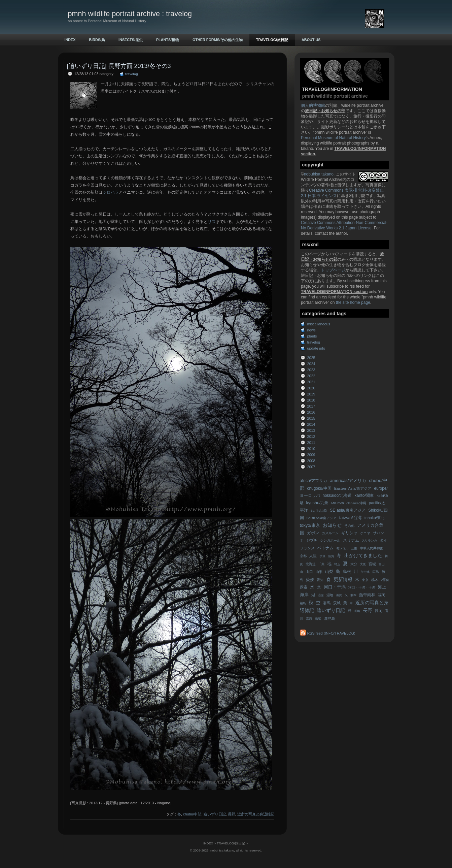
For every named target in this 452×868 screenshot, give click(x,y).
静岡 (379, 611)
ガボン (313, 533)
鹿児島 (330, 618)
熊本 (353, 595)
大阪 (363, 564)
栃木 (375, 580)
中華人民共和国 (372, 548)
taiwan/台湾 (351, 518)
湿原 (321, 595)
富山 (382, 564)
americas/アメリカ (348, 480)
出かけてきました (363, 556)
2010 (311, 449)
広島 (376, 572)
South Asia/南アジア (322, 518)
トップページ (333, 270)
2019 (311, 394)
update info (316, 348)
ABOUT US (311, 40)
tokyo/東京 (310, 525)
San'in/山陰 (319, 510)
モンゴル (342, 548)
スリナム (351, 540)
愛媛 (310, 580)
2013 (311, 430)
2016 (311, 412)
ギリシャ (349, 533)
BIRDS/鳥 (97, 40)
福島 (303, 603)
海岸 (304, 595)
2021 (311, 382)
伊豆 (322, 556)
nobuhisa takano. (320, 174)
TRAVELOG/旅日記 (272, 40)
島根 (347, 572)
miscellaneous (319, 324)
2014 (311, 424)
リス (212, 222)
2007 (311, 467)
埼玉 (337, 564)
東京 (365, 580)
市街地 (365, 572)
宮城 (372, 564)
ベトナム (325, 548)
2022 (311, 376)
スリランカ (369, 541)
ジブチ (312, 540)
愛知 (320, 580)
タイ (383, 540)
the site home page (353, 302)
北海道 (311, 564)
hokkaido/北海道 (337, 495)
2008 (311, 461)
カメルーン (330, 533)
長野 (368, 610)
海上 (382, 587)
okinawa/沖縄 (356, 503)
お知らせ (332, 525)
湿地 (330, 595)
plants (312, 336)
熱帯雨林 (367, 595)
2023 (311, 370)
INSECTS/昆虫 (131, 40)
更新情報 (343, 580)
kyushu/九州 (318, 503)
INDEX (70, 40)
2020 (311, 388)
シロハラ (111, 192)
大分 (354, 564)
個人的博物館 (313, 105)
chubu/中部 (192, 814)
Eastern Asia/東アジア (353, 488)
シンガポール (330, 540)
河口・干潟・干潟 (362, 587)
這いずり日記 (331, 610)
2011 (311, 443)
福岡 (382, 595)
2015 (311, 418)
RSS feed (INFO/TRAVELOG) (331, 633)
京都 (303, 556)
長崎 (357, 611)
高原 (309, 619)
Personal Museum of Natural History (333, 138)
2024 (311, 364)
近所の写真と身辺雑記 (256, 814)
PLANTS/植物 (168, 40)
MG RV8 (337, 503)
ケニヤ (365, 533)
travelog (314, 342)
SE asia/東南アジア (348, 510)
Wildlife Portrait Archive (322, 180)
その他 (349, 526)
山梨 (329, 572)
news (311, 330)
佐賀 (331, 556)
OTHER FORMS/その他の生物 (218, 40)
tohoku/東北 (374, 518)
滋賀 (339, 595)
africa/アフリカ (314, 481)
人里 (313, 556)
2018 (311, 400)
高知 (318, 619)
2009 (311, 455)
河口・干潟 (335, 587)
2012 (311, 437)
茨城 (337, 603)
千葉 (321, 564)
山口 (309, 572)
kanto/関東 (364, 495)
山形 (319, 572)
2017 (311, 406)
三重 (354, 548)
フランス (307, 548)
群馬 (327, 603)
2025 (311, 358)
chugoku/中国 (319, 488)
